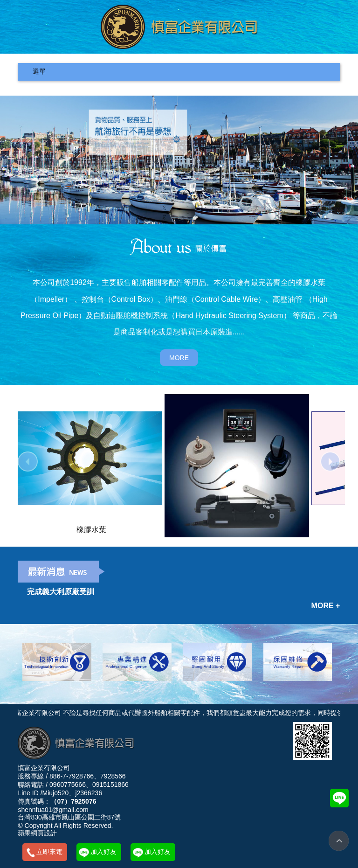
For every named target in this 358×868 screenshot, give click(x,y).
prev (28, 462)
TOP (339, 841)
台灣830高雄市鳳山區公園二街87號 (69, 817)
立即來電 (49, 852)
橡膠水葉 (91, 529)
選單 (39, 71)
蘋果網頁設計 (37, 833)
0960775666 (68, 785)
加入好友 (103, 852)
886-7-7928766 (72, 776)
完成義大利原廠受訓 (61, 592)
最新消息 (61, 572)
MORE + (326, 606)
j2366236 (89, 793)
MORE (179, 358)
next (330, 462)
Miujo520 (56, 793)
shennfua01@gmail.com (53, 810)
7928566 (113, 776)
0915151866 (110, 785)
